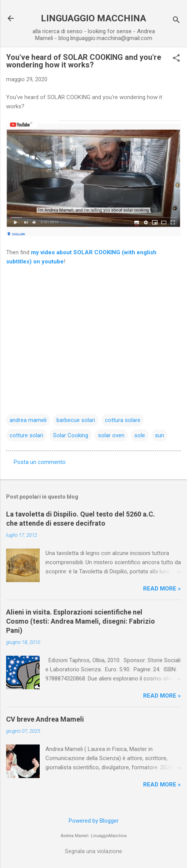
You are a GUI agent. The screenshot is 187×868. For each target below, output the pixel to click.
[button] (176, 59)
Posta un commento (40, 462)
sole (140, 435)
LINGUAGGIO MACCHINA (93, 18)
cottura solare (123, 420)
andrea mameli (28, 420)
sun (160, 435)
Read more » (162, 589)
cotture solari (26, 435)
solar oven (111, 435)
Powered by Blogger (94, 821)
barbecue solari (76, 420)
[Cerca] (176, 21)
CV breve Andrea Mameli (45, 719)
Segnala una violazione (93, 851)
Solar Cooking (71, 435)
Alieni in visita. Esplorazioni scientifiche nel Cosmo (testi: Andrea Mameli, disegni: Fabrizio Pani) (81, 621)
